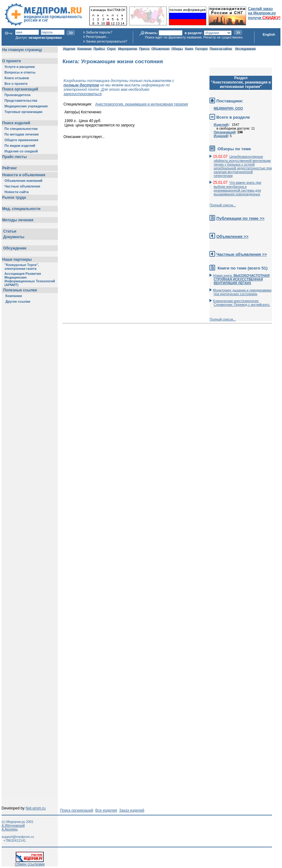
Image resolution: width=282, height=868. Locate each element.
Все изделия (106, 810)
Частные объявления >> (242, 254)
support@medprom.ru (18, 837)
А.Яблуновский (13, 825)
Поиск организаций (77, 810)
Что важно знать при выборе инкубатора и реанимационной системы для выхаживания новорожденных (238, 188)
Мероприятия (128, 49)
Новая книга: (241, 279)
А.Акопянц (10, 829)
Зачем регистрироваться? (107, 41)
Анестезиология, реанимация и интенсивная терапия (141, 104)
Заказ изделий (132, 810)
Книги (189, 49)
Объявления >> (232, 236)
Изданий (221, 136)
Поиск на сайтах (221, 49)
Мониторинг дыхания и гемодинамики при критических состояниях (242, 292)
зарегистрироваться (83, 94)
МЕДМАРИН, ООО (228, 108)
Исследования (245, 49)
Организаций (225, 132)
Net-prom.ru (36, 808)
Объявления (160, 49)
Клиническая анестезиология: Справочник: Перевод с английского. (242, 303)
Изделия (69, 49)
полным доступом (81, 85)
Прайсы (99, 49)
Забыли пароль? (99, 32)
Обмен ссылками (30, 863)
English (269, 34)
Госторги (201, 49)
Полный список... (223, 205)
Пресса (144, 49)
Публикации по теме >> (240, 218)
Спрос (111, 49)
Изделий (221, 125)
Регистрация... (97, 37)
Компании (84, 49)
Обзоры (177, 49)
